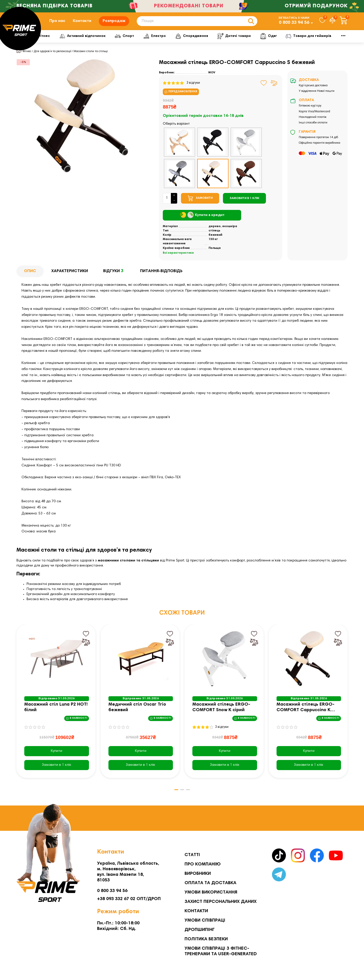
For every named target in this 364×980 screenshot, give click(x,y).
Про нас (57, 24)
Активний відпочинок (101, 41)
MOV (212, 78)
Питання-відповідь (161, 276)
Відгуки (114, 276)
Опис (30, 276)
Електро (176, 41)
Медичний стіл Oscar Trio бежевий (137, 712)
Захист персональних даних (221, 902)
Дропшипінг (200, 930)
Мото (321, 41)
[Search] (197, 24)
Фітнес (57, 41)
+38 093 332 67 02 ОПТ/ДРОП (129, 899)
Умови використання (211, 892)
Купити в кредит (202, 220)
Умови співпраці (205, 921)
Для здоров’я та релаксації (53, 56)
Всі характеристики (178, 258)
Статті (192, 855)
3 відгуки (181, 88)
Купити (56, 756)
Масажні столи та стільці (91, 56)
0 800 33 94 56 (294, 25)
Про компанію (203, 864)
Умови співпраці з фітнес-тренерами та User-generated (221, 951)
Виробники (198, 874)
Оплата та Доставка (210, 883)
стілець (214, 236)
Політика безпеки (206, 939)
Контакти (82, 24)
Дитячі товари (258, 41)
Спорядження (214, 41)
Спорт (144, 41)
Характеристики (70, 276)
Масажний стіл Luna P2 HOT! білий (56, 712)
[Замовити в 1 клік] (244, 203)
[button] (174, 795)
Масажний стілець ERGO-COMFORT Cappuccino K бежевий (305, 713)
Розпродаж (114, 24)
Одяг (293, 41)
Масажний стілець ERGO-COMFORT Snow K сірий (221, 712)
